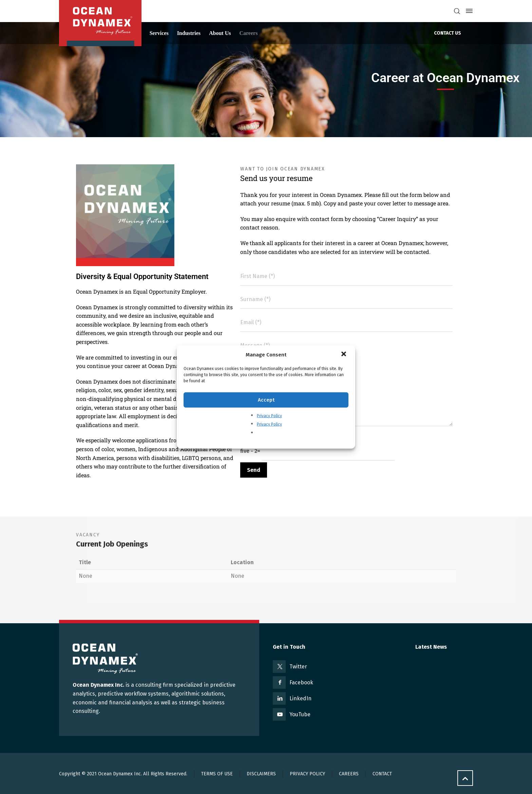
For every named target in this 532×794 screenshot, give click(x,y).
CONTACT (382, 774)
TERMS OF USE (217, 774)
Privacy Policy (269, 416)
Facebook (301, 682)
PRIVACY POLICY (307, 774)
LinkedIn (300, 698)
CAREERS (349, 774)
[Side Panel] (468, 11)
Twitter (298, 667)
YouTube (300, 714)
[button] (344, 354)
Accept (266, 400)
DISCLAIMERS (261, 774)
